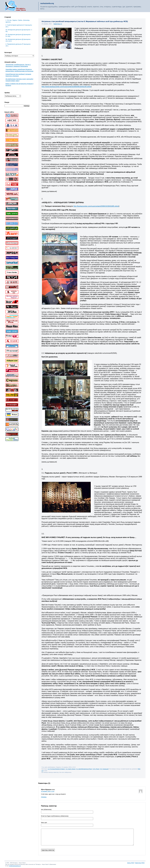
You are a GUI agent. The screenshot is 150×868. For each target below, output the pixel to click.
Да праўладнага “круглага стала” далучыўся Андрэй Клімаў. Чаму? (19, 80)
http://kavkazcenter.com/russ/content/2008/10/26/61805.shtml (96, 206)
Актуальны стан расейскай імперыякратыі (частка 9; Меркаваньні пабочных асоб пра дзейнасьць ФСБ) (85, 21)
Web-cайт (44, 823)
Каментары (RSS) (140, 863)
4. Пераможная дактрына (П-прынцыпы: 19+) (18, 45)
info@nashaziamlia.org (15, 866)
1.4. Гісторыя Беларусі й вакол (56, 769)
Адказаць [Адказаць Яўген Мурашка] (44, 797)
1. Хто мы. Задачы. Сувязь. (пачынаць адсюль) (18, 21)
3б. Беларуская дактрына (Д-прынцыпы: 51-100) (18, 35)
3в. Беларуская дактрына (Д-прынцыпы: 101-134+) (18, 40)
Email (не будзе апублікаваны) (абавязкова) (55, 816)
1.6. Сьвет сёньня (70, 769)
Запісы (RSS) (131, 863)
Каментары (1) (58, 24)
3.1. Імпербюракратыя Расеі (84, 769)
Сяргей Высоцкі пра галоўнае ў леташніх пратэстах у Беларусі (18, 75)
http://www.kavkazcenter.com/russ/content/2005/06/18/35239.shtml (66, 87)
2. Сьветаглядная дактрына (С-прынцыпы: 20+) (19, 26)
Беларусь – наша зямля (15, 6)
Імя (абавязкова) (46, 809)
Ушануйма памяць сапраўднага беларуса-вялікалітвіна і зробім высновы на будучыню (19, 70)
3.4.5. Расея (96, 769)
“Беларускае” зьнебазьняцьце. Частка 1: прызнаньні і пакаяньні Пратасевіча (18, 65)
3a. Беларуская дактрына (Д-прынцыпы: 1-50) (19, 31)
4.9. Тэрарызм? (104, 769)
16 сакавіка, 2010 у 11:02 (48, 791)
